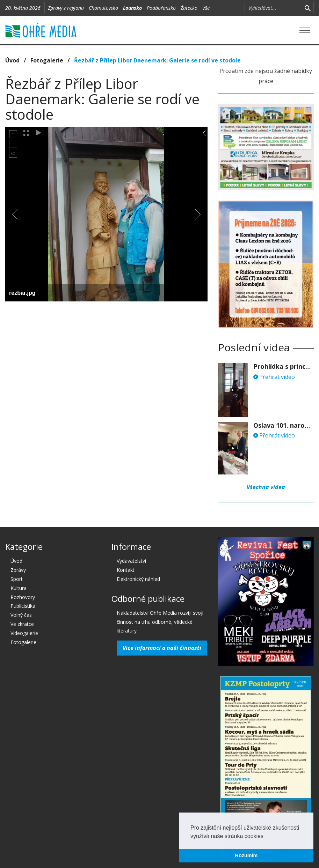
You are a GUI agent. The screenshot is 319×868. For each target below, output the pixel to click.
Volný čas (21, 615)
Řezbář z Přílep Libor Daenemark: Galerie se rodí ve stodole (157, 60)
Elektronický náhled (138, 579)
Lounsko (132, 8)
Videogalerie (24, 633)
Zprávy (18, 570)
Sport (17, 579)
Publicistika (23, 606)
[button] (266, 837)
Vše (206, 8)
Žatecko (189, 8)
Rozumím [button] (246, 855)
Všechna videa (266, 487)
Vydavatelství (131, 561)
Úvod (12, 60)
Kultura (19, 588)
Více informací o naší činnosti (162, 648)
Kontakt (126, 570)
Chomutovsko (103, 8)
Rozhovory (23, 597)
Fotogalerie (47, 60)
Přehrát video (274, 377)
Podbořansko (161, 8)
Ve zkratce (22, 624)
